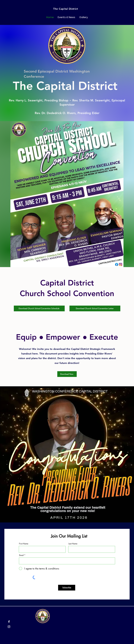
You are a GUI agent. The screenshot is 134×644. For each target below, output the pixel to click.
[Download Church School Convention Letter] (95, 308)
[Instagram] (9, 627)
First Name (24, 544)
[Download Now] (67, 374)
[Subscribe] (67, 588)
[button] (66, 17)
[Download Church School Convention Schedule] (39, 308)
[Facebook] (9, 622)
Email (21, 555)
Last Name (73, 544)
